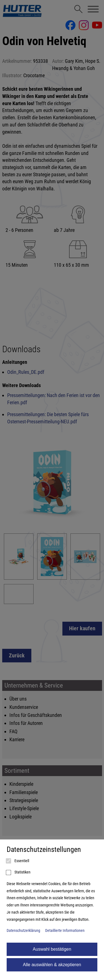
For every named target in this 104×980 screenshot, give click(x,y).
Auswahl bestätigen (52, 949)
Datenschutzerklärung (23, 931)
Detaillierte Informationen (65, 931)
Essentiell (18, 861)
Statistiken (19, 873)
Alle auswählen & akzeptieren (52, 965)
